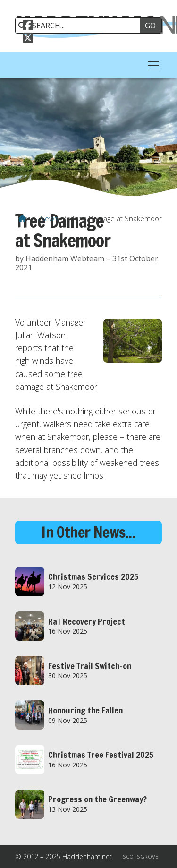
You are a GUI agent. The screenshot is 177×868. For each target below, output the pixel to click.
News (49, 218)
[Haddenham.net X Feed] (28, 39)
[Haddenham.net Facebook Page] (28, 26)
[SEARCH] (81, 26)
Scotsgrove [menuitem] (140, 856)
